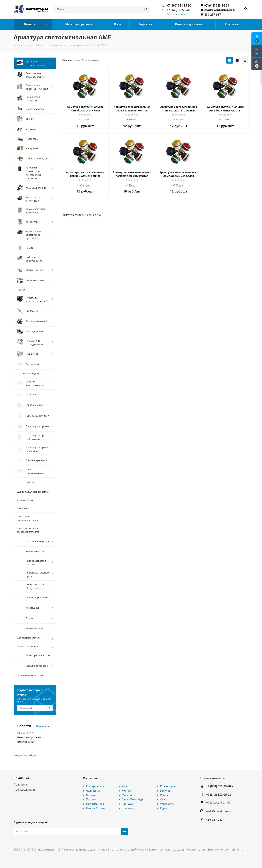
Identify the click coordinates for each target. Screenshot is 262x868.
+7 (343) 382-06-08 (179, 10)
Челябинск (93, 790)
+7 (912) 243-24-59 (217, 5)
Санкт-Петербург (133, 799)
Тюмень (91, 799)
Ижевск (165, 794)
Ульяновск (167, 803)
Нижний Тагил (96, 808)
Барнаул (127, 803)
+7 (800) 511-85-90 (179, 5)
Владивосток (130, 808)
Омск (164, 799)
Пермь (90, 794)
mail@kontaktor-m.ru (220, 10)
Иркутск (165, 790)
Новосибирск (95, 803)
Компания (22, 777)
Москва (127, 794)
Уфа (124, 786)
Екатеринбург (95, 786)
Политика (20, 784)
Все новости (44, 726)
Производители (24, 789)
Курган (126, 790)
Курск (164, 808)
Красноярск (168, 786)
